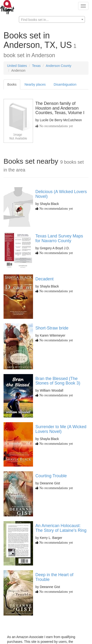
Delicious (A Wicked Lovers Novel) (61, 194)
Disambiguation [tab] (65, 84)
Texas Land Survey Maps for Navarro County (59, 238)
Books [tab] (12, 84)
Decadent (44, 279)
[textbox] (52, 20)
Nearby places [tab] (35, 84)
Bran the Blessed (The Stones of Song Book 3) (58, 381)
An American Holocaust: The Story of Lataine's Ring (61, 528)
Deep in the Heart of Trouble (54, 577)
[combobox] (52, 19)
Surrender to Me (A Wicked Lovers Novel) (61, 429)
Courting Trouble (51, 476)
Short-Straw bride (52, 328)
